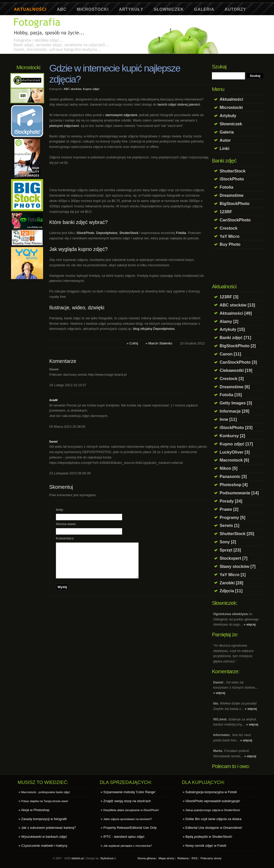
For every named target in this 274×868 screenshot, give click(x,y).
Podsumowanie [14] (239, 493)
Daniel (53, 442)
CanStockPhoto (235, 220)
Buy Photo (230, 244)
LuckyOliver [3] (235, 452)
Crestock (229, 228)
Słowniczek (169, 9)
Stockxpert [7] (233, 558)
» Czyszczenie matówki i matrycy (43, 846)
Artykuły (131, 9)
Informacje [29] (234, 411)
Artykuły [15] (232, 329)
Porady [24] (231, 501)
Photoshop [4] (234, 485)
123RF (226, 212)
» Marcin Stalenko (159, 343)
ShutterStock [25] (237, 534)
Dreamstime (232, 195)
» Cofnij (132, 343)
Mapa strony (166, 858)
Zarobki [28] (231, 583)
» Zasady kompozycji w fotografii (43, 819)
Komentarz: (65, 538)
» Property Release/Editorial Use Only (129, 828)
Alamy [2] (229, 321)
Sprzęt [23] (230, 550)
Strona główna (147, 858)
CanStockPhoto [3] (238, 362)
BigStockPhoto (234, 203)
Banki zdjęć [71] (235, 338)
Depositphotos (107, 233)
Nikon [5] (229, 468)
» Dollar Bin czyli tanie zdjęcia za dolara (212, 819)
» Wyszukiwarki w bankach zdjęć (43, 837)
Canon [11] (230, 354)
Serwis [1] (229, 525)
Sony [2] (228, 542)
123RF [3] (229, 297)
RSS (195, 858)
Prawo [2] (229, 509)
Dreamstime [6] (235, 387)
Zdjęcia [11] (231, 591)
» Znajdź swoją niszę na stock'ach (126, 801)
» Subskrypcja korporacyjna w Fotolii (210, 792)
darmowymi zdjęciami (121, 115)
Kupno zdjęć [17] (236, 444)
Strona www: (66, 524)
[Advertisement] (106, 56)
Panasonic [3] (233, 476)
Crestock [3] (232, 379)
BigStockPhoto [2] (238, 346)
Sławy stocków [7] (238, 566)
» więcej (250, 624)
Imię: (60, 510)
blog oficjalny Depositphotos (154, 329)
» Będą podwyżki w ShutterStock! (207, 837)
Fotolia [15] (231, 395)
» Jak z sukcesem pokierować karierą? (47, 828)
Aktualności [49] (236, 313)
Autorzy (235, 9)
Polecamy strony (211, 858)
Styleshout (107, 858)
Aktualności (30, 9)
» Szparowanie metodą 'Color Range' (128, 792)
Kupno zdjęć (91, 89)
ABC (62, 9)
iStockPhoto (232, 179)
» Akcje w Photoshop (34, 810)
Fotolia (226, 187)
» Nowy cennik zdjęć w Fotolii (204, 846)
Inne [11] (228, 419)
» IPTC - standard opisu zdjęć (123, 837)
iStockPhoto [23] (236, 427)
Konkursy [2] (232, 436)
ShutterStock (233, 171)
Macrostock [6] (234, 460)
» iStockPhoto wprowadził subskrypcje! (211, 801)
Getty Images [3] (236, 403)
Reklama (183, 858)
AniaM (53, 400)
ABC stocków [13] (237, 305)
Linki (224, 148)
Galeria (204, 9)
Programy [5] (232, 517)
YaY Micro (229, 236)
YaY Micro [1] (233, 575)
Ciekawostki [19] (236, 370)
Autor (225, 140)
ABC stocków (72, 89)
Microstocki (93, 9)
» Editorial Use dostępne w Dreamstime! (212, 828)
